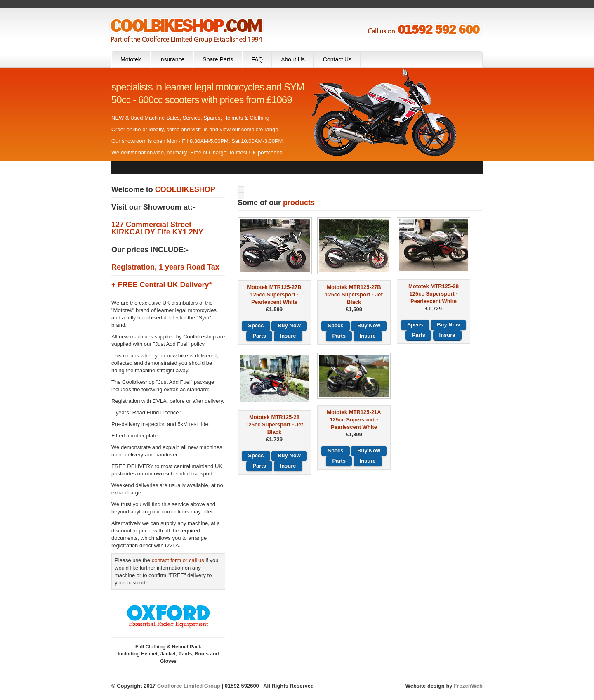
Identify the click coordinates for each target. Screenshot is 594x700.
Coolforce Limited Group (189, 686)
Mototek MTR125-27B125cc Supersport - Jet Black (354, 294)
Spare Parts (218, 59)
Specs (256, 325)
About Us (293, 59)
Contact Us (337, 59)
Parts (259, 336)
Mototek (131, 59)
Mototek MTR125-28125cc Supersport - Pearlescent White (434, 294)
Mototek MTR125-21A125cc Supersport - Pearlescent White (354, 420)
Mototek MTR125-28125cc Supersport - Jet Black (274, 424)
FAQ (257, 59)
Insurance (172, 59)
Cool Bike (186, 30)
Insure (288, 336)
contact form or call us (178, 560)
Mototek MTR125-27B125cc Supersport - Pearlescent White (274, 294)
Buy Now (289, 325)
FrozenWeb (468, 686)
